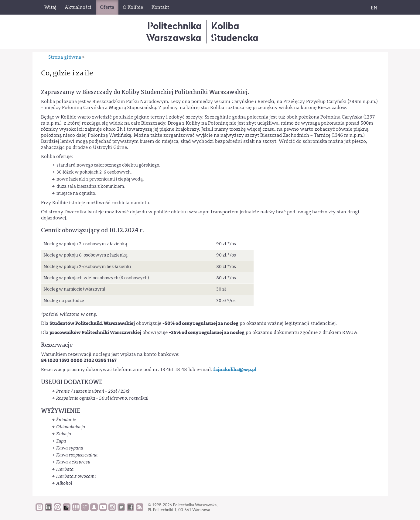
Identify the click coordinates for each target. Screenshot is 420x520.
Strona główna (65, 57)
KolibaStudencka (235, 31)
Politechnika (174, 31)
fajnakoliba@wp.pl (235, 370)
